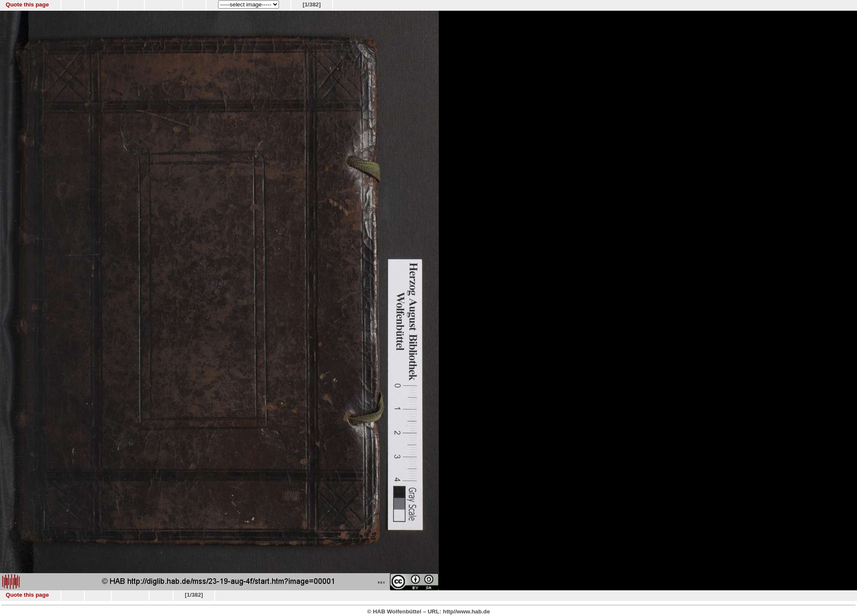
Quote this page (27, 4)
